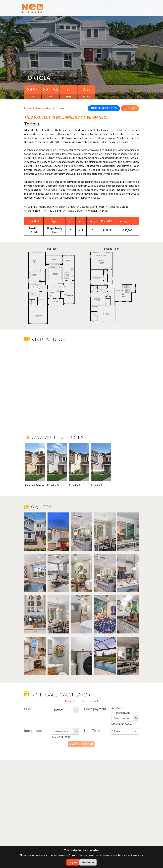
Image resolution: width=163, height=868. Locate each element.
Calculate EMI (82, 744)
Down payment (95, 709)
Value (117, 708)
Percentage (119, 713)
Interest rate (33, 731)
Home (28, 108)
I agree (73, 862)
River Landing (43, 108)
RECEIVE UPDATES (104, 108)
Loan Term (92, 731)
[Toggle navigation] (137, 8)
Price (28, 709)
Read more (88, 862)
